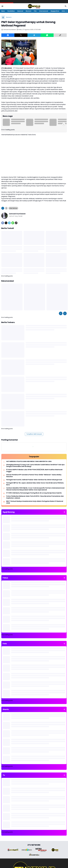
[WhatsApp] (47, 35)
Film (35, 11)
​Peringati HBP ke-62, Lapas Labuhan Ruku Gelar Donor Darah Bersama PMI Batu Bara (35, 484)
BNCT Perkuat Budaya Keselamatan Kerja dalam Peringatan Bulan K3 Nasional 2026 (35, 502)
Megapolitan (55, 11)
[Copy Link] (60, 35)
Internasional (44, 11)
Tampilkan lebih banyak (34, 434)
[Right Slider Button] (66, 11)
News (3, 11)
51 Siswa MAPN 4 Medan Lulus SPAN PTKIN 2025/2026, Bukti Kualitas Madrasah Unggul (34, 471)
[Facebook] (8, 35)
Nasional (20, 11)
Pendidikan (11, 11)
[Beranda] (3, 17)
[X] (21, 35)
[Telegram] (34, 35)
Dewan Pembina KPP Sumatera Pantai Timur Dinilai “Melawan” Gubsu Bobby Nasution (34, 476)
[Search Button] (66, 6)
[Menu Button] (2, 6)
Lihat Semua (13, 208)
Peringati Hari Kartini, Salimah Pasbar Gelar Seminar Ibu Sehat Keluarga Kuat (34, 480)
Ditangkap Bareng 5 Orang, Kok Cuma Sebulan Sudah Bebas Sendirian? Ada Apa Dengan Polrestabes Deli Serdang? (35, 466)
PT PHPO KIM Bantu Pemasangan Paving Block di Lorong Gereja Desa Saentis (34, 493)
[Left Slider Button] (61, 313)
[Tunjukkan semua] (64, 512)
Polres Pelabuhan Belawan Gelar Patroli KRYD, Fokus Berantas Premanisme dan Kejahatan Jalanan (35, 497)
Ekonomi (29, 11)
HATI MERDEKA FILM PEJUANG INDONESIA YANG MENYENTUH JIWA (29, 462)
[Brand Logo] (13, 850)
